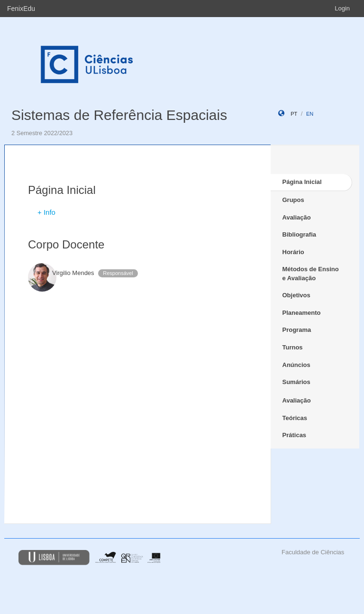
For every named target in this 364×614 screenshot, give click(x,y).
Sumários (296, 382)
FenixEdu (21, 9)
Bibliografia (300, 234)
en (310, 114)
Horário (293, 252)
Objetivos (296, 295)
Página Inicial (302, 182)
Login (342, 8)
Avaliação (297, 217)
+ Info (46, 212)
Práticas (295, 435)
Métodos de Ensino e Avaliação (311, 274)
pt (294, 114)
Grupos (293, 200)
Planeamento (302, 313)
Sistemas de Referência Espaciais (119, 115)
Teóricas (295, 418)
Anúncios (296, 365)
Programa (297, 330)
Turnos (293, 347)
